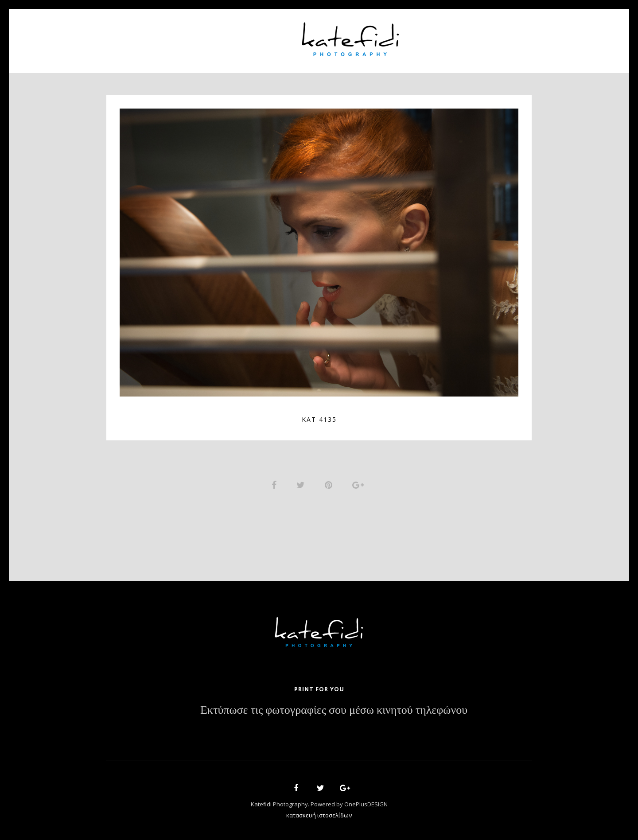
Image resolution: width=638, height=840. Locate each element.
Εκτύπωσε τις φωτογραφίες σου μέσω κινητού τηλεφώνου (334, 712)
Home (169, 36)
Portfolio (264, 36)
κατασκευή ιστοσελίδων (319, 816)
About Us (212, 36)
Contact (470, 36)
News (428, 36)
